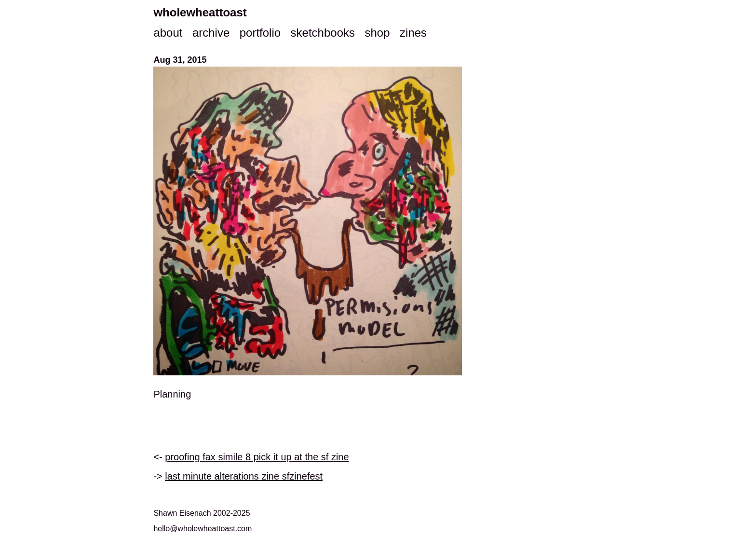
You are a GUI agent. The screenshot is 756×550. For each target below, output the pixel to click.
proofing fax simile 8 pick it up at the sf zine (257, 457)
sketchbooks (323, 33)
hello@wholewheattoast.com (202, 529)
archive (211, 33)
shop (377, 33)
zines (413, 33)
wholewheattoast (200, 12)
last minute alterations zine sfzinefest (244, 476)
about (168, 33)
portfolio (260, 33)
